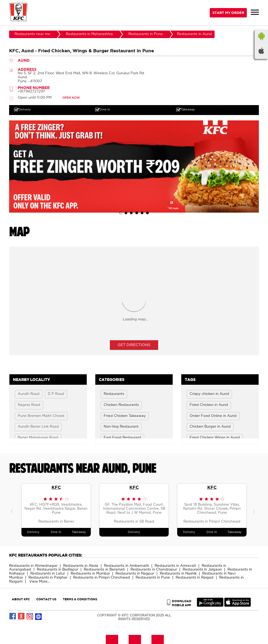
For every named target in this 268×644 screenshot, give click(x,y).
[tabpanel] (134, 166)
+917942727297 (31, 92)
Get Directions (134, 345)
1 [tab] (121, 213)
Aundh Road (29, 394)
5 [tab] (142, 213)
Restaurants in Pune (153, 578)
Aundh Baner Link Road (38, 427)
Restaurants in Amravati (175, 566)
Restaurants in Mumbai (90, 574)
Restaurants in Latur (48, 574)
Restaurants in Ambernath (126, 566)
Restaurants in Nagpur (135, 574)
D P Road (56, 394)
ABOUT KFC (21, 599)
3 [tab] (131, 213)
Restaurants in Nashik (178, 574)
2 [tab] (126, 213)
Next (255, 510)
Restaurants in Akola (81, 566)
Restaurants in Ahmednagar (33, 566)
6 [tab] (147, 213)
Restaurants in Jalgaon (202, 570)
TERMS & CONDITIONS (80, 599)
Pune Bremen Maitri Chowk (41, 416)
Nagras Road (29, 405)
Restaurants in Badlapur (57, 570)
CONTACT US (46, 599)
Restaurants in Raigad (195, 578)
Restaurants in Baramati (104, 570)
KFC (56, 487)
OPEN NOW (71, 98)
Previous (13, 510)
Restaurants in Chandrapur (154, 570)
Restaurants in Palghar (48, 578)
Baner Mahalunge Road (38, 438)
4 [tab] (137, 213)
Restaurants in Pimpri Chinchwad (102, 578)
